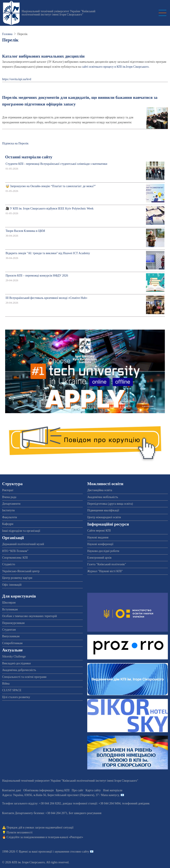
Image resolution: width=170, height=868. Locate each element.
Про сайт (78, 790)
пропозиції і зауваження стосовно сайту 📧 (66, 852)
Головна (7, 34)
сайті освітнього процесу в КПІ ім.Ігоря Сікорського (115, 67)
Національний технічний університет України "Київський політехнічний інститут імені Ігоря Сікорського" (59, 13)
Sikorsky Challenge (14, 656)
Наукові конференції (100, 544)
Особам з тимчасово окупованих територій (29, 616)
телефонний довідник (136, 803)
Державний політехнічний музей (23, 544)
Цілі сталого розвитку (16, 697)
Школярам (9, 603)
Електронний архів (99, 558)
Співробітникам (12, 643)
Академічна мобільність (103, 497)
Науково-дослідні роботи (103, 551)
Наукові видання (98, 537)
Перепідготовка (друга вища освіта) (110, 504)
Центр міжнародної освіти (104, 517)
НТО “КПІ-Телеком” (15, 551)
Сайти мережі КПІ (99, 531)
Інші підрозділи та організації (21, 531)
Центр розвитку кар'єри (17, 578)
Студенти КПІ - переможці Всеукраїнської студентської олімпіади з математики (56, 164)
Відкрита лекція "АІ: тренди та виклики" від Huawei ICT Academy (48, 253)
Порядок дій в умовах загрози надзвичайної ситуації (40, 828)
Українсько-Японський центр (21, 571)
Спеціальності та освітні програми (24, 677)
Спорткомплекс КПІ (15, 558)
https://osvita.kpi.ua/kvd (17, 79)
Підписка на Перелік (15, 143)
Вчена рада (9, 497)
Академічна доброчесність (19, 670)
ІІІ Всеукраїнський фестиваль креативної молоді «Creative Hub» (46, 298)
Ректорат (8, 490)
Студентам (9, 630)
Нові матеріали (113, 790)
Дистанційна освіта (100, 490)
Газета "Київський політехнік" (107, 564)
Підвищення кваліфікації (103, 510)
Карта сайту (93, 790)
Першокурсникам (13, 623)
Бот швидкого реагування (85, 813)
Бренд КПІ (63, 790)
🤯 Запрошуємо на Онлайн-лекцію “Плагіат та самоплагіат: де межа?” (51, 186)
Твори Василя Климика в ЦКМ (25, 231)
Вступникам (10, 609)
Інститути (8, 510)
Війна (6, 684)
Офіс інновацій (12, 585)
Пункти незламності (20, 832)
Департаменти (11, 504)
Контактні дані (12, 790)
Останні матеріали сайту (29, 157)
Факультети (10, 517)
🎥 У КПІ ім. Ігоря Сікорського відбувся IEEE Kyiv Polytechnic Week (50, 209)
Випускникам (11, 636)
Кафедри (8, 524)
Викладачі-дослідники (16, 663)
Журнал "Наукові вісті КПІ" (105, 571)
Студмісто (9, 564)
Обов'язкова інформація (38, 790)
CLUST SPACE (12, 690)
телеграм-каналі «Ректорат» (65, 837)
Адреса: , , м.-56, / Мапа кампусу (61, 795)
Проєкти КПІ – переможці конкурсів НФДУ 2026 (37, 276)
